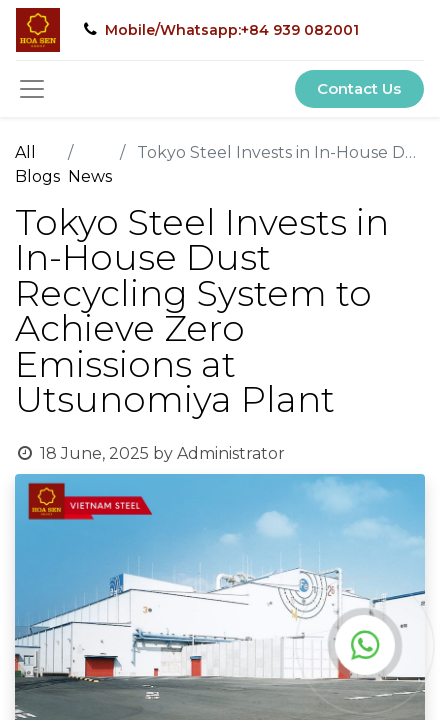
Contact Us (359, 88)
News (90, 176)
